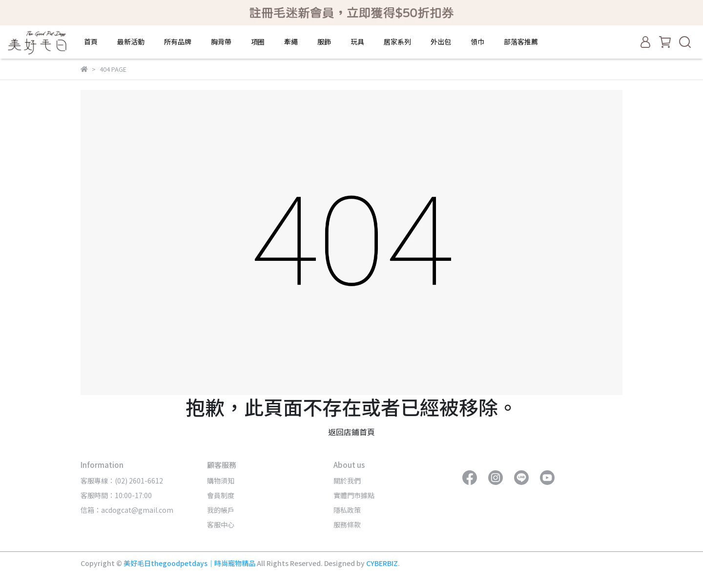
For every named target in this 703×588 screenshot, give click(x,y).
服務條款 (347, 525)
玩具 (357, 42)
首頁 (91, 42)
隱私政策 (347, 510)
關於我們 (347, 481)
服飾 (324, 42)
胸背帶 (221, 42)
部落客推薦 (521, 42)
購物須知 (221, 481)
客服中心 (221, 525)
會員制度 (221, 495)
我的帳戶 (221, 510)
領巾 (477, 42)
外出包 (441, 42)
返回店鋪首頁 (351, 432)
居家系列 (397, 42)
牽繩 (291, 42)
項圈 (258, 42)
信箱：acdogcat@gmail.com (127, 510)
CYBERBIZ (382, 563)
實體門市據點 (354, 495)
